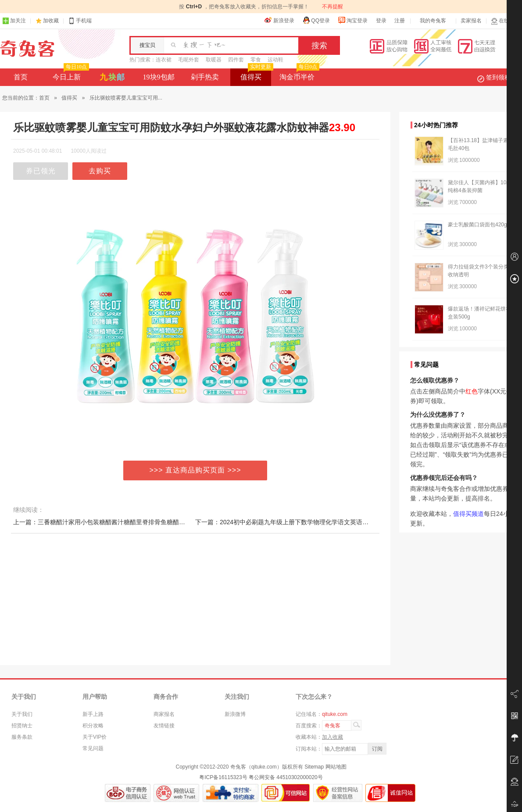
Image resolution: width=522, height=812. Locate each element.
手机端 (80, 21)
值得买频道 (468, 514)
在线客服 (505, 21)
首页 (21, 77)
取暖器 (214, 60)
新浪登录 (279, 20)
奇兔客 (27, 49)
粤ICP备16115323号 (223, 777)
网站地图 (336, 767)
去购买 (100, 171)
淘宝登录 (353, 20)
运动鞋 (275, 60)
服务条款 (22, 737)
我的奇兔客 (433, 21)
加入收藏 (333, 737)
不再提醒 (333, 7)
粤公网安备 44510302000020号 (286, 777)
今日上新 (70, 75)
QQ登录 (316, 20)
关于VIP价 (95, 737)
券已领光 (41, 171)
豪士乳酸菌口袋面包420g (477, 225)
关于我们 (22, 714)
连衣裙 (164, 60)
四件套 (236, 60)
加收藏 (51, 21)
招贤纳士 (22, 726)
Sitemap (314, 767)
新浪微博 (235, 714)
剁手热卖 (205, 77)
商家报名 (164, 714)
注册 (400, 21)
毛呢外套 (189, 60)
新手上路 (93, 714)
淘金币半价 (299, 75)
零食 (256, 60)
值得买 (256, 75)
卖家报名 (471, 21)
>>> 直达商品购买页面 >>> (195, 470)
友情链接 (164, 726)
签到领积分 (498, 77)
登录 (381, 21)
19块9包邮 (159, 77)
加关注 (14, 21)
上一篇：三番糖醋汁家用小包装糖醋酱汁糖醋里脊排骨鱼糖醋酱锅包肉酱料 (114, 522)
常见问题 (93, 748)
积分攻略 (93, 726)
